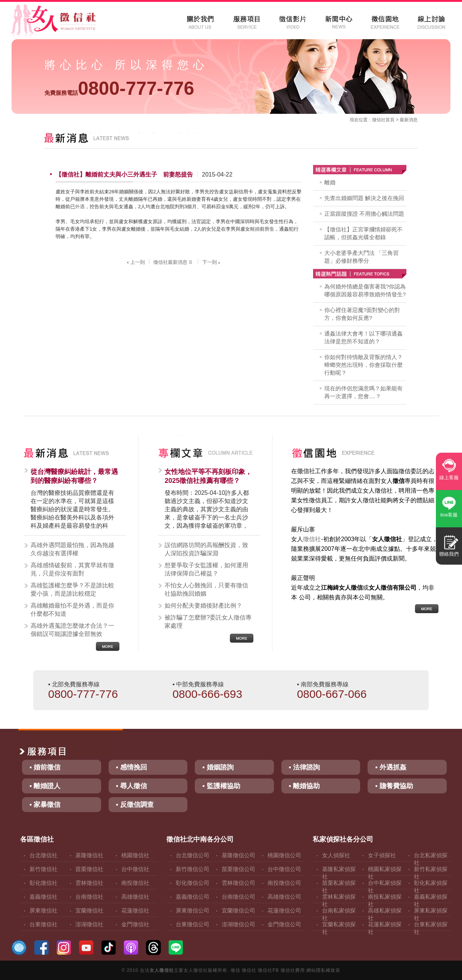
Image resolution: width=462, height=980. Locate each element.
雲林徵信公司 (238, 883)
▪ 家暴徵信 (45, 805)
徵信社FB (268, 970)
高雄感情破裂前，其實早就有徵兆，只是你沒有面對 (72, 569)
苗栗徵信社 (89, 869)
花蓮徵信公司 (284, 910)
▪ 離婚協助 (304, 786)
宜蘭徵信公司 (238, 910)
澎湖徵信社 (89, 924)
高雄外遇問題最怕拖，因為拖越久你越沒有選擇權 (72, 549)
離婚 (255, 229)
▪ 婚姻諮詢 (218, 767)
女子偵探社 (382, 855)
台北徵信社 (43, 855)
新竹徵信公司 (193, 869)
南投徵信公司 (284, 883)
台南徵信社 (89, 897)
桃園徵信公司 (284, 855)
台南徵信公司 (238, 897)
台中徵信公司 (284, 869)
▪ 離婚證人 (45, 786)
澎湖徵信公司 (238, 924)
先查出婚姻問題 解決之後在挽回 (364, 198)
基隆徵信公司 (238, 855)
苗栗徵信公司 (238, 869)
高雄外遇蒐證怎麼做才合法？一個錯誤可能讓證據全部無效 (72, 630)
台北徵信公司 (193, 855)
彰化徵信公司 (193, 883)
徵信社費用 (293, 970)
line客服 (449, 515)
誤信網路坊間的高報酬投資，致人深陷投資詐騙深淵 (206, 549)
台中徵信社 (135, 869)
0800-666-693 (207, 694)
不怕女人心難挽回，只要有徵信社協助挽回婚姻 (206, 589)
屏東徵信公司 (193, 910)
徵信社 (379, 120)
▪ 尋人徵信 (132, 786)
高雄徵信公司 (284, 897)
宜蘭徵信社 (89, 910)
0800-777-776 (119, 88)
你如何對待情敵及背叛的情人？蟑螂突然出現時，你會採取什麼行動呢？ (363, 365)
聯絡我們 (449, 554)
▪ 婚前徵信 (45, 767)
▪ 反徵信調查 (135, 805)
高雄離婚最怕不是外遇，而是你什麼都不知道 (72, 610)
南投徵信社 (135, 883)
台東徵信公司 (193, 924)
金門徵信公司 (284, 924)
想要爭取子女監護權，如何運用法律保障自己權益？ (206, 569)
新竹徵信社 (43, 869)
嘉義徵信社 (43, 897)
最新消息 (409, 120)
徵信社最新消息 (174, 262)
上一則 (135, 262)
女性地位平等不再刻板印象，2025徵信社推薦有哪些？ (208, 476)
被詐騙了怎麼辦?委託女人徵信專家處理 (208, 622)
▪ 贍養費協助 (394, 786)
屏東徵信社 (43, 910)
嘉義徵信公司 (193, 897)
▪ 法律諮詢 (304, 767)
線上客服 (449, 477)
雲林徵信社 (89, 883)
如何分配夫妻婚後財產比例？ (203, 606)
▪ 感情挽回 (132, 767)
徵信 (235, 970)
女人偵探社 (336, 855)
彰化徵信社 (43, 883)
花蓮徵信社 (135, 910)
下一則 (212, 262)
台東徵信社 (43, 924)
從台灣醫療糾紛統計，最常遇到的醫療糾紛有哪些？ (74, 476)
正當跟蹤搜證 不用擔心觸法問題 (364, 214)
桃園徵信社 (135, 855)
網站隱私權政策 (323, 970)
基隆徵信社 (89, 855)
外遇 (80, 207)
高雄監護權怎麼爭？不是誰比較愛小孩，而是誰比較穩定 (72, 589)
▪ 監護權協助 (221, 786)
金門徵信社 (135, 924)
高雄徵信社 (135, 897)
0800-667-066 (332, 694)
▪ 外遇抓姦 (391, 767)
